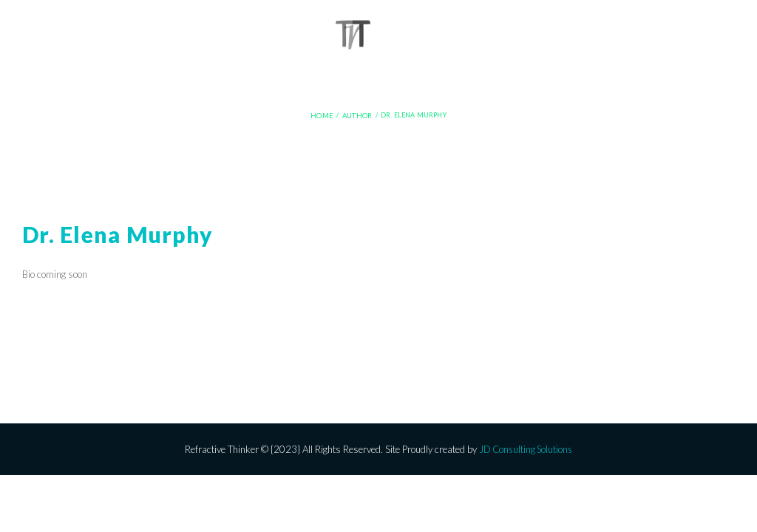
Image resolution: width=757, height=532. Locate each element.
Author (356, 115)
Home (323, 115)
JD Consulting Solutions (526, 449)
